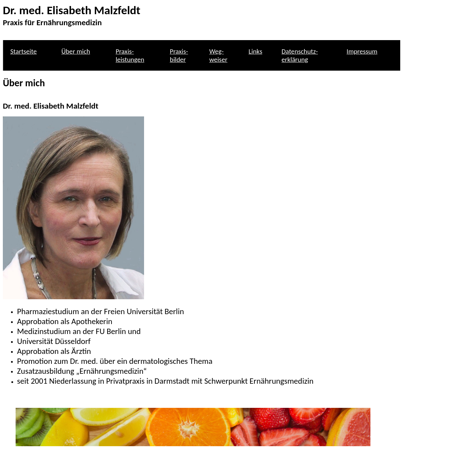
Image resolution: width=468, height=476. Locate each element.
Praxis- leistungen (130, 55)
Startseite (24, 51)
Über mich (76, 51)
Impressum (362, 51)
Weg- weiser (218, 55)
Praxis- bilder (179, 55)
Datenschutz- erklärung (300, 55)
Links (256, 51)
